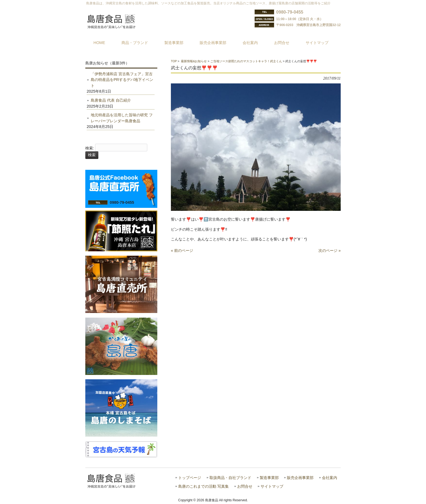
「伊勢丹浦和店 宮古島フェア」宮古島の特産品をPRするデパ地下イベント (122, 80)
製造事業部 (269, 478)
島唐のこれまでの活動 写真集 (203, 486)
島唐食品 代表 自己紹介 (111, 100)
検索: (90, 148)
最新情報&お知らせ (194, 61)
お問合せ (245, 486)
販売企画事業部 (300, 478)
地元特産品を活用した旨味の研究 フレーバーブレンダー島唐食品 (122, 118)
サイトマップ (272, 486)
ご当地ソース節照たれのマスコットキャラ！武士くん (246, 61)
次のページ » (330, 251)
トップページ (190, 478)
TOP (174, 61)
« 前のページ (182, 251)
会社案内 (330, 478)
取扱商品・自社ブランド (230, 478)
